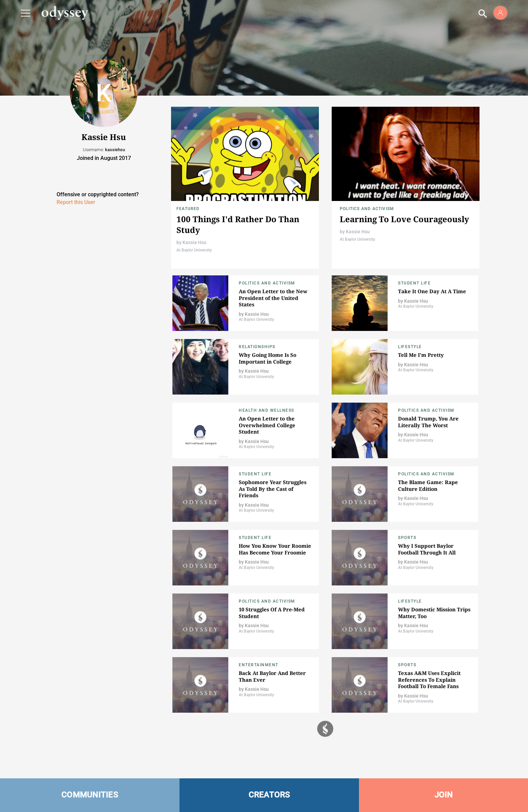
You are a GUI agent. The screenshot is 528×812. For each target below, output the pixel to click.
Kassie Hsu (194, 242)
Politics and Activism (367, 209)
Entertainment (259, 665)
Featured (188, 209)
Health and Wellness (267, 410)
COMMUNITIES (90, 795)
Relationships (257, 347)
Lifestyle (410, 347)
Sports (407, 538)
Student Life (414, 283)
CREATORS (269, 795)
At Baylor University (194, 250)
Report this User (76, 202)
